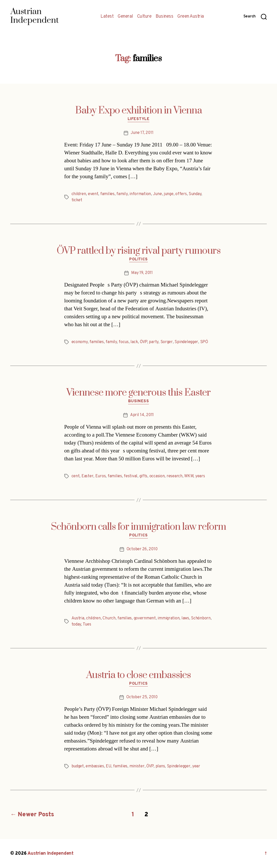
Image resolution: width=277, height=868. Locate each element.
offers (181, 194)
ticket (77, 200)
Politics (138, 260)
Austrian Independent (50, 854)
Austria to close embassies (138, 675)
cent (76, 476)
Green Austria (191, 17)
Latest (107, 17)
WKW (189, 476)
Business (164, 17)
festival (131, 476)
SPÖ (204, 342)
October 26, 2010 (142, 549)
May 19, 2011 (142, 273)
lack (134, 342)
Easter (87, 476)
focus (124, 342)
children (79, 194)
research (175, 476)
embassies (95, 766)
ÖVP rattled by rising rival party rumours (139, 251)
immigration (168, 618)
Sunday (195, 194)
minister (137, 766)
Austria (78, 618)
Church (109, 618)
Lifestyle (139, 119)
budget (78, 766)
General (125, 17)
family (122, 194)
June (157, 194)
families (107, 194)
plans (160, 766)
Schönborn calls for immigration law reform (138, 527)
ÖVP (143, 342)
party (154, 342)
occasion (157, 476)
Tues (87, 624)
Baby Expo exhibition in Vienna (139, 111)
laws (185, 618)
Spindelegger (186, 342)
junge (169, 194)
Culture (144, 17)
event (93, 194)
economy (80, 342)
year (196, 766)
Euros (101, 476)
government (145, 618)
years (200, 476)
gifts (143, 476)
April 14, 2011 (142, 415)
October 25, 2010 (142, 697)
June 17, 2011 (142, 133)
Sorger (167, 342)
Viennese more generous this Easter (138, 393)
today (76, 624)
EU (108, 766)
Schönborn (201, 618)
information (140, 194)
